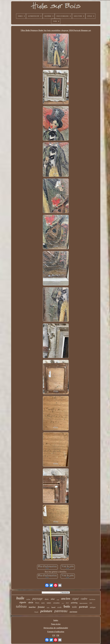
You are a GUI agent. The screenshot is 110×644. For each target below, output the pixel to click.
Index (56, 620)
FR (58, 635)
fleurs (37, 603)
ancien (66, 598)
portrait (83, 607)
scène (28, 599)
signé (75, 599)
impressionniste (84, 603)
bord (53, 607)
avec (91, 603)
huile (20, 598)
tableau (21, 606)
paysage (37, 599)
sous (63, 603)
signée (23, 602)
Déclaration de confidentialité (56, 628)
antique (93, 607)
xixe (53, 599)
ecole (60, 607)
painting (74, 603)
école (58, 600)
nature (49, 603)
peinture (46, 611)
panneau (61, 611)
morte (43, 603)
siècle (31, 603)
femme (41, 607)
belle (48, 608)
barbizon (92, 599)
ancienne (73, 612)
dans (47, 599)
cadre (84, 599)
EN (54, 635)
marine (32, 607)
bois (67, 606)
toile (74, 607)
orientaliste (56, 603)
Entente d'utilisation (56, 632)
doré (67, 603)
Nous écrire (56, 624)
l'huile (36, 612)
